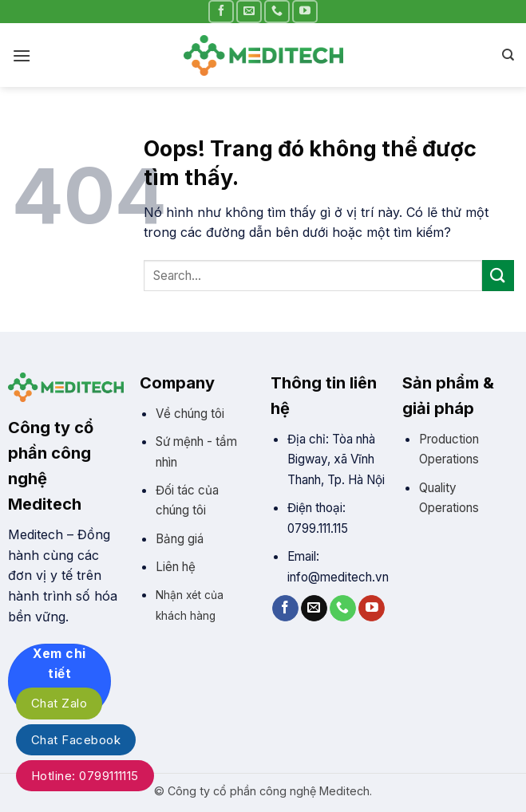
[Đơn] (22, 55)
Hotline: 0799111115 (85, 776)
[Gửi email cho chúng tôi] (249, 12)
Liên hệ (176, 567)
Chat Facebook (76, 740)
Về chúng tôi (190, 414)
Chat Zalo (59, 703)
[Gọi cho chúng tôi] (277, 12)
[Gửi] (498, 276)
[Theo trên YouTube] (305, 12)
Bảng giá (180, 539)
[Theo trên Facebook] (221, 12)
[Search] (508, 55)
